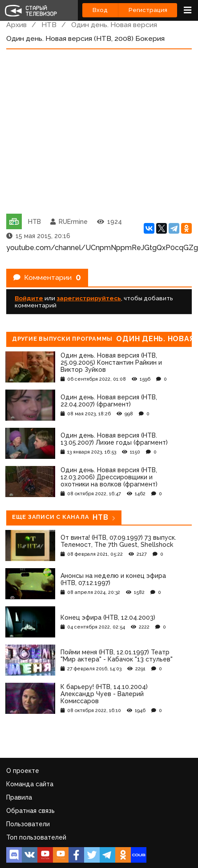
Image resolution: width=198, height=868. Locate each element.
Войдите (29, 298)
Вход (100, 10)
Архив (16, 25)
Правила (19, 797)
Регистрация (148, 10)
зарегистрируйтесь (89, 298)
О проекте (23, 771)
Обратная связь (30, 811)
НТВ (49, 25)
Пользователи (28, 824)
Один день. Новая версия (114, 25)
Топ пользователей (36, 837)
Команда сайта (30, 784)
